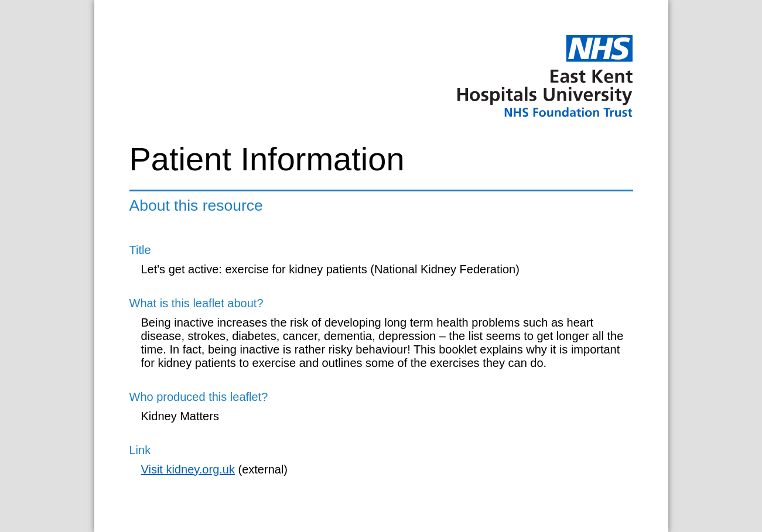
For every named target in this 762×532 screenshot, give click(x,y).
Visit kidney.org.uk (188, 469)
